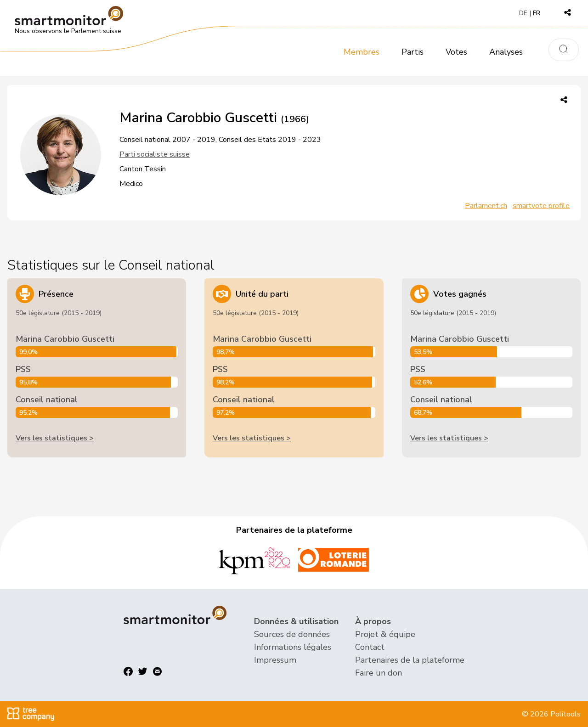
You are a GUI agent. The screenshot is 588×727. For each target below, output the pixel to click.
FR (537, 13)
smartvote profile (541, 206)
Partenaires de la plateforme (410, 660)
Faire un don (379, 673)
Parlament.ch (486, 206)
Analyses (506, 52)
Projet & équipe (385, 634)
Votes (456, 52)
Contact (370, 647)
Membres (362, 52)
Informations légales (293, 647)
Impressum (275, 660)
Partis (413, 52)
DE (523, 13)
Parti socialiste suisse (155, 154)
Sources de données (292, 634)
